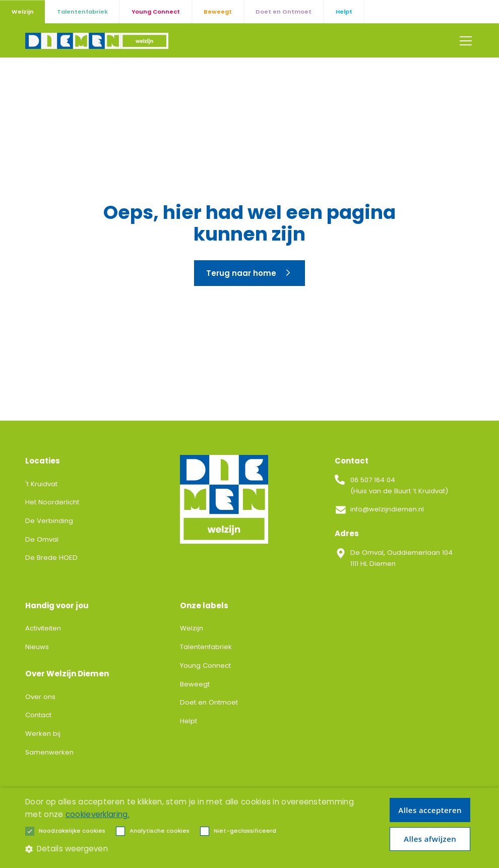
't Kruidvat (41, 484)
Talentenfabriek (206, 647)
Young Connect (205, 666)
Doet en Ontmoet (209, 702)
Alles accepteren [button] (430, 810)
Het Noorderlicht (52, 502)
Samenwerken (49, 752)
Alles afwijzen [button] (430, 839)
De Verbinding (49, 521)
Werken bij (43, 734)
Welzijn (192, 628)
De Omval (42, 539)
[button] (464, 41)
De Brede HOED (51, 558)
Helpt (189, 721)
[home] (97, 41)
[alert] (249, 828)
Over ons (40, 697)
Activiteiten (43, 628)
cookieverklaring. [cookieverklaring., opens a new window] (98, 814)
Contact (38, 715)
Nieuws (37, 647)
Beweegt (195, 684)
